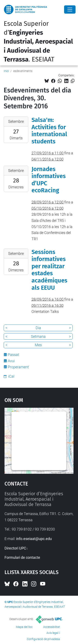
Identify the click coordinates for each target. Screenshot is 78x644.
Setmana (38, 336)
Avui (11, 361)
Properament (18, 367)
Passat (13, 355)
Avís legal (52, 633)
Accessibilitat (52, 627)
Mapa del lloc (24, 627)
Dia (38, 328)
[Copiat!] (73, 81)
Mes (38, 345)
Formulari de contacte (22, 557)
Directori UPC (15, 548)
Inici (6, 71)
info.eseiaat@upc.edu (34, 539)
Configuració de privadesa (43, 639)
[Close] (70, 9)
